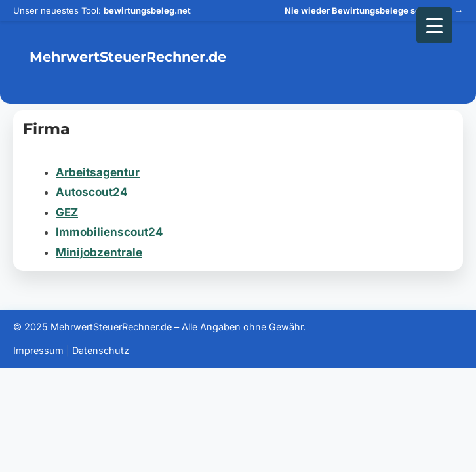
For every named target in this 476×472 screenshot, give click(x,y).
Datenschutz (101, 350)
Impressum (38, 350)
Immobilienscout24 (109, 232)
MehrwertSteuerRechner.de (128, 57)
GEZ (67, 212)
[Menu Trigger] (434, 25)
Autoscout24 (92, 192)
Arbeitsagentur (98, 172)
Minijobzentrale (99, 252)
